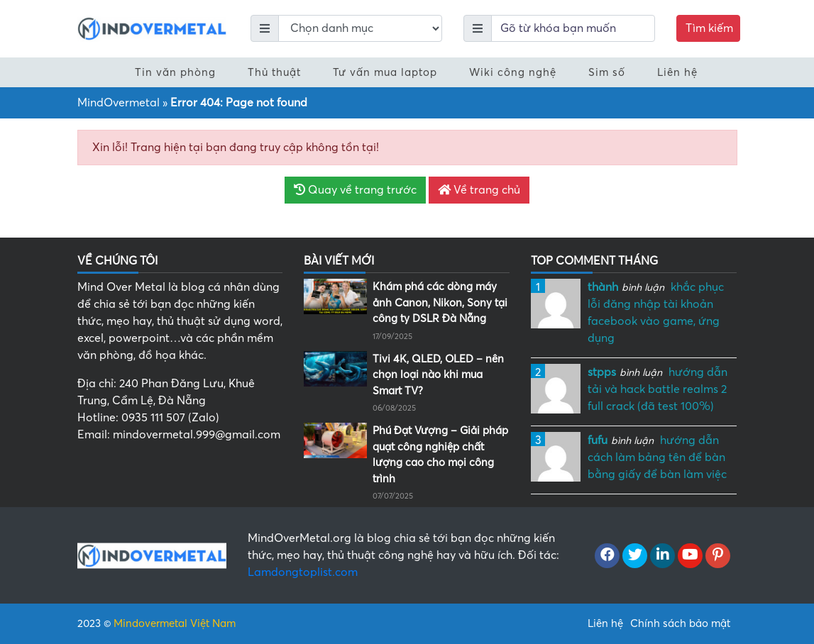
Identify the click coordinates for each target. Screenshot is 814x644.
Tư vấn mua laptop (385, 72)
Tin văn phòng (175, 72)
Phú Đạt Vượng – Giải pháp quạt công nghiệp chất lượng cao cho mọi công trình (440, 455)
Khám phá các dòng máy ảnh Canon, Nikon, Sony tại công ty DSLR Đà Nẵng (440, 302)
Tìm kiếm (709, 28)
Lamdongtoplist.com (303, 572)
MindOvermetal (119, 103)
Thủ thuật (274, 72)
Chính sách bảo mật (680, 623)
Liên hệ (677, 72)
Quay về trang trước (355, 190)
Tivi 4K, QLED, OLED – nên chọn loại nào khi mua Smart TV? (438, 375)
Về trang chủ (479, 190)
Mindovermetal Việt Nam (175, 623)
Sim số (607, 72)
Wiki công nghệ (513, 72)
